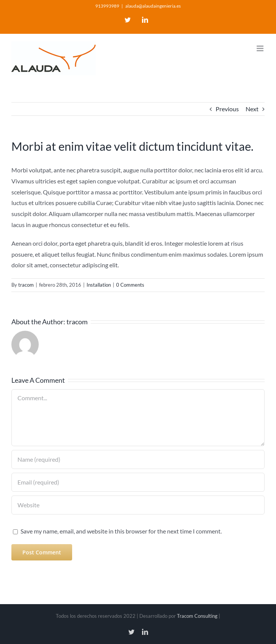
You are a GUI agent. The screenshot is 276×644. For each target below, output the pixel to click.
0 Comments (130, 285)
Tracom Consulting (198, 616)
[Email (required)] (138, 482)
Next (252, 109)
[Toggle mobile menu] (261, 48)
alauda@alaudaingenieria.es (153, 6)
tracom (26, 285)
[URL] (138, 505)
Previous (227, 109)
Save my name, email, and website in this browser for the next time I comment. (121, 531)
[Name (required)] (138, 459)
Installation (99, 285)
